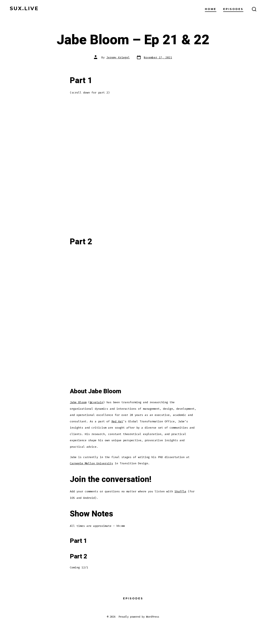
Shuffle (180, 491)
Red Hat (117, 421)
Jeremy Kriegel (118, 57)
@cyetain (96, 402)
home (211, 9)
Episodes (233, 9)
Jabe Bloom (78, 402)
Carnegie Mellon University (91, 463)
